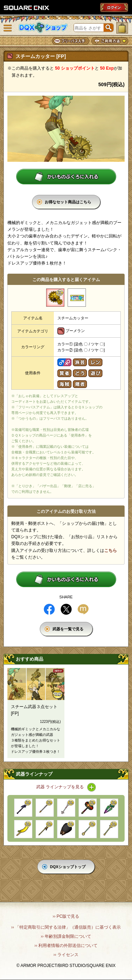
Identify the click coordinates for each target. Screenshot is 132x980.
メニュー (8, 28)
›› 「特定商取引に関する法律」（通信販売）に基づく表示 (66, 927)
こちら (111, 551)
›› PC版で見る (66, 916)
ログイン (114, 7)
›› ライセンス (66, 955)
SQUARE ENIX (27, 8)
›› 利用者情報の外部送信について (66, 946)
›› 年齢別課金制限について (66, 936)
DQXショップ (43, 28)
